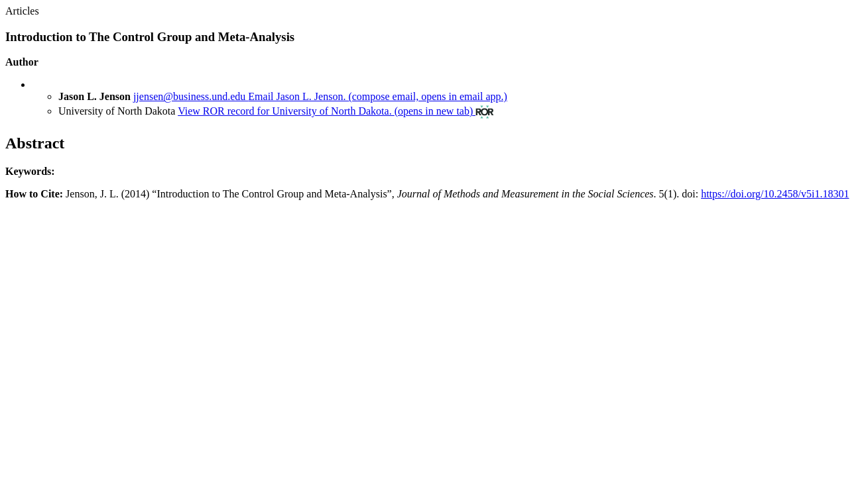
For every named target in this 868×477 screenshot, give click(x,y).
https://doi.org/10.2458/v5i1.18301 (775, 194)
